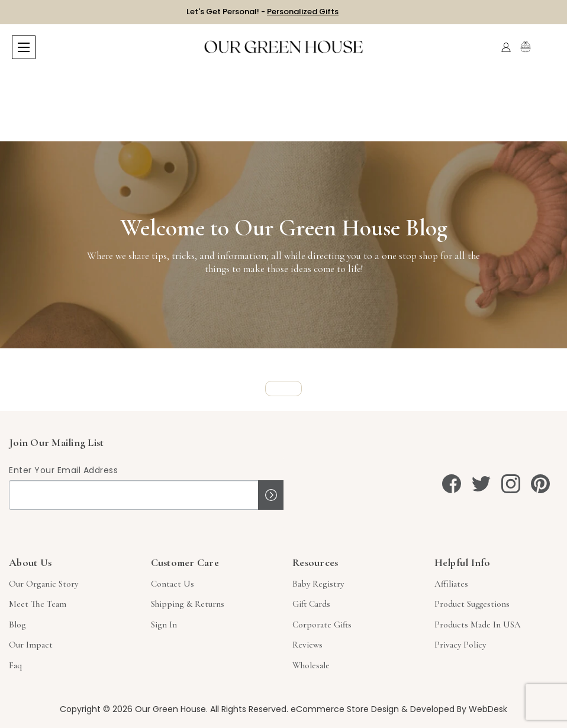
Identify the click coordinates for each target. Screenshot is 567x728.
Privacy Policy (460, 645)
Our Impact (31, 645)
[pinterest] (540, 484)
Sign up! (271, 495)
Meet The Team (38, 604)
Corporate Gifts (322, 625)
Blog (17, 625)
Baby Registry (318, 584)
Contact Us (173, 584)
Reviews (307, 645)
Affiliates (451, 584)
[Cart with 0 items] (548, 48)
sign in (164, 625)
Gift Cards (311, 604)
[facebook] (452, 484)
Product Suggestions (472, 604)
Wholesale (311, 665)
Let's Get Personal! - (262, 12)
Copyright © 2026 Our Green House (133, 709)
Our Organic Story (44, 584)
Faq (15, 665)
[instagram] (511, 484)
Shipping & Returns (188, 604)
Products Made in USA (478, 625)
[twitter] (481, 484)
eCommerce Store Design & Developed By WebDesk (399, 709)
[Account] (506, 47)
